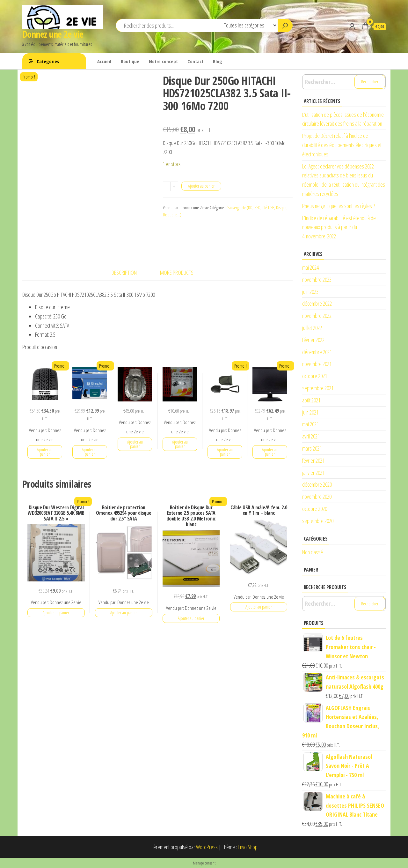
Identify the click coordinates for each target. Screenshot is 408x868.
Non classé (313, 552)
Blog (218, 61)
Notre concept (163, 61)
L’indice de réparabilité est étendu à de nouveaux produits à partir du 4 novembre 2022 (339, 227)
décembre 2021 (317, 352)
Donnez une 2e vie (53, 34)
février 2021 (313, 460)
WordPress (207, 847)
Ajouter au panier (201, 186)
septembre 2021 (318, 388)
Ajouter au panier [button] (45, 452)
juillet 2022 (312, 328)
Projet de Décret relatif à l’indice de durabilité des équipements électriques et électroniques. (342, 145)
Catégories (48, 61)
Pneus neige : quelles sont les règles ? (339, 206)
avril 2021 (311, 436)
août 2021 (311, 400)
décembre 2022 (317, 303)
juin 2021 (310, 412)
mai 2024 (310, 267)
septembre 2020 (318, 521)
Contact (195, 61)
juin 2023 (310, 292)
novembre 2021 (317, 364)
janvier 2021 (313, 473)
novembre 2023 (317, 280)
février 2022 (313, 340)
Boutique (130, 61)
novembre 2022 (317, 316)
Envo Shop (248, 847)
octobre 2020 (315, 509)
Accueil (104, 61)
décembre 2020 (317, 484)
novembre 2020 (317, 497)
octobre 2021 (315, 376)
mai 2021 (310, 424)
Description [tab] (124, 273)
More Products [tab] (177, 273)
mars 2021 (312, 448)
